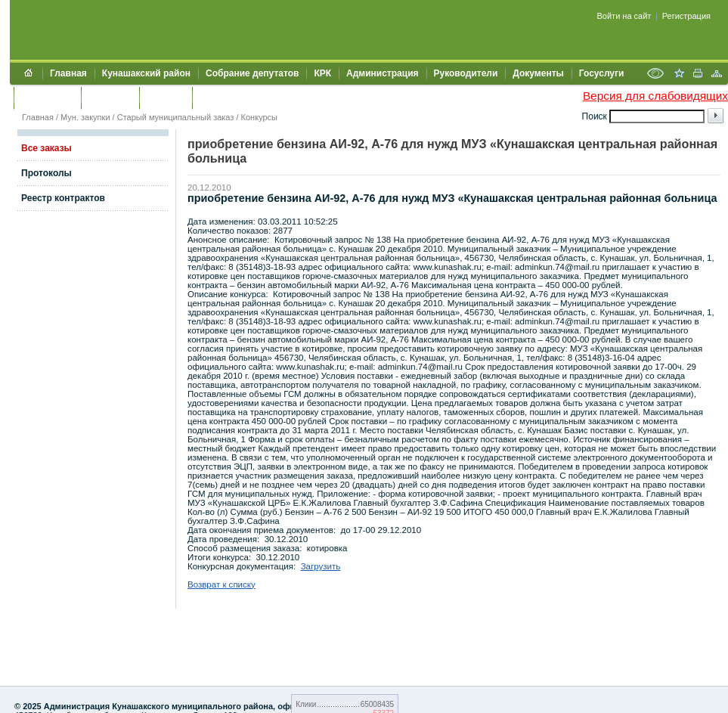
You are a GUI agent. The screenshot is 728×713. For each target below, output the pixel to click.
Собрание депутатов (252, 73)
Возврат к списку (221, 584)
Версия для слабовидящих (655, 96)
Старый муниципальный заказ (176, 117)
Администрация (382, 73)
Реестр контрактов (63, 198)
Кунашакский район (146, 73)
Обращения (47, 98)
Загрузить (321, 566)
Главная (68, 73)
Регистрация (686, 16)
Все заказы (46, 148)
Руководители (466, 73)
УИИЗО (215, 98)
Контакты (110, 98)
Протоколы (46, 173)
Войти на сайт (624, 16)
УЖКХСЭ (166, 98)
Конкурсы (259, 117)
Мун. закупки (85, 117)
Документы (538, 73)
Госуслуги (602, 73)
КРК (322, 73)
